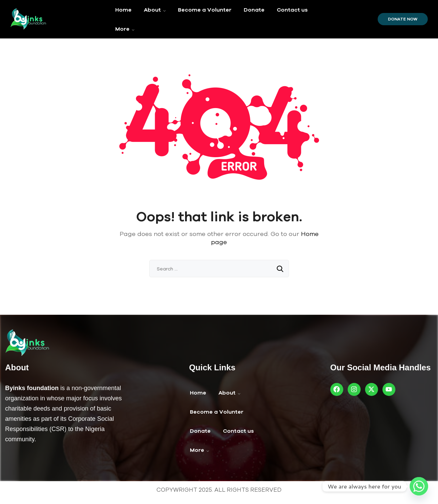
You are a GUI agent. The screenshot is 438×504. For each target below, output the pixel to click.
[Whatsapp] (419, 486)
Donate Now (403, 19)
